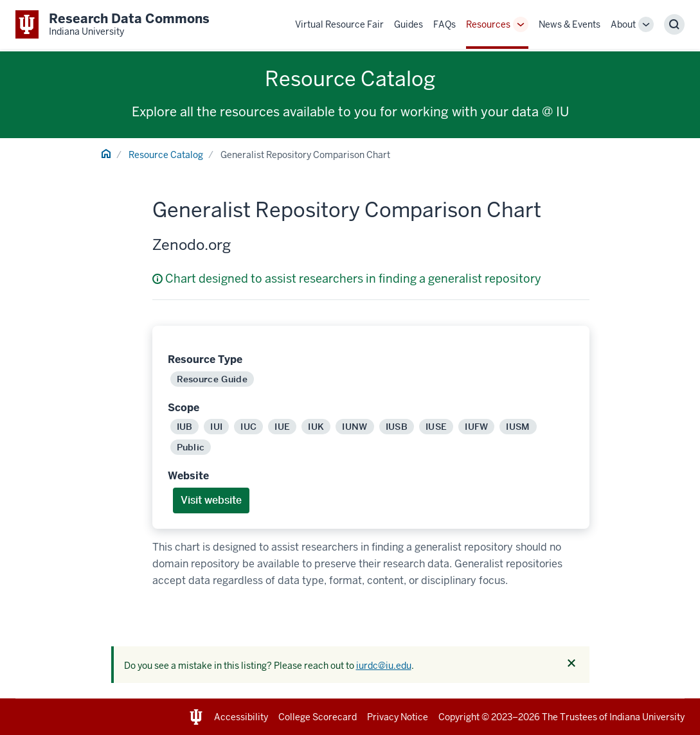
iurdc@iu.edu (384, 666)
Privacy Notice (398, 717)
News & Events (570, 24)
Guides (408, 24)
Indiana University (647, 717)
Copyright (459, 717)
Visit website (211, 500)
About (623, 24)
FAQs (444, 24)
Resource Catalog (166, 155)
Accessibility (241, 717)
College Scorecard (318, 717)
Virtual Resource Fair (339, 24)
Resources (488, 24)
